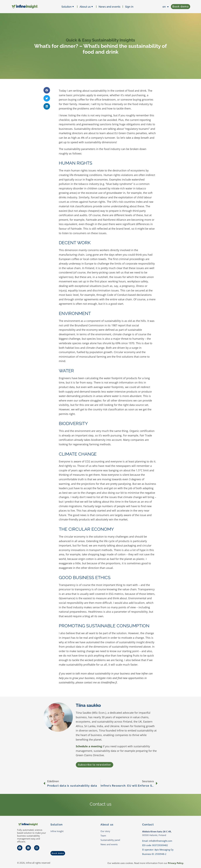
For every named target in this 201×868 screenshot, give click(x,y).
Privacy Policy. (176, 863)
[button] (47, 90)
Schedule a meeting (89, 746)
